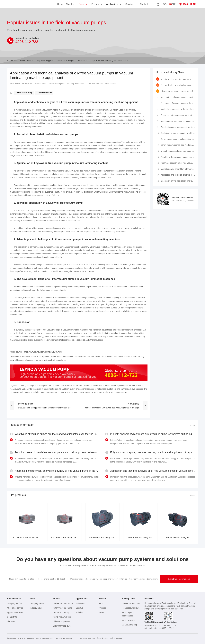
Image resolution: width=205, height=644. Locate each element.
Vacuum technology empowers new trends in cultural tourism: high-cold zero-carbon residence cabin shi (176, 97)
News (72, 4)
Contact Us (12, 617)
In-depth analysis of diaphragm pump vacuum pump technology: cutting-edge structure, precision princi (176, 151)
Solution (79, 613)
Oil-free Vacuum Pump (63, 604)
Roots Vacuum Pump (62, 617)
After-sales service (15, 608)
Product (85, 4)
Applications (102, 4)
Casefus (79, 608)
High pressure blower (131, 608)
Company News (37, 604)
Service (119, 4)
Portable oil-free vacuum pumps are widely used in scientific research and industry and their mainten (176, 157)
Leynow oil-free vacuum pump (19, 5)
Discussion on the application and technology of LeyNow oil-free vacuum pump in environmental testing (176, 181)
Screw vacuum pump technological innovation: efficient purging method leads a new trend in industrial (176, 139)
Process (102, 608)
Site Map (11, 622)
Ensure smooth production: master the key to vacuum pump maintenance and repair (176, 115)
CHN (173, 4)
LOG (164, 4)
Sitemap (118, 638)
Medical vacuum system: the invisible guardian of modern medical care (176, 109)
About (59, 4)
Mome (192, 425)
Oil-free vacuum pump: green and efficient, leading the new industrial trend (176, 91)
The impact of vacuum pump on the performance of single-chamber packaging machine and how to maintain (176, 103)
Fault (101, 604)
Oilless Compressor (61, 622)
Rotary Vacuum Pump (62, 608)
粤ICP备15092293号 (105, 638)
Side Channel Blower (62, 626)
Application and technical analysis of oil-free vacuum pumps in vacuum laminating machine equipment (176, 175)
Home (50, 4)
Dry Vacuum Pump (61, 613)
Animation (80, 604)
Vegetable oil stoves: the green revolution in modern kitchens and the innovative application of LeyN (176, 79)
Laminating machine (44, 93)
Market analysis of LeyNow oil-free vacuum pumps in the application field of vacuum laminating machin (176, 169)
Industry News (39, 60)
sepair (101, 613)
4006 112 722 (188, 4)
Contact (134, 4)
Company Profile (14, 604)
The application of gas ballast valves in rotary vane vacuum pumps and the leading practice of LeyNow (176, 85)
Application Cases (15, 613)
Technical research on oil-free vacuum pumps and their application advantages (176, 163)
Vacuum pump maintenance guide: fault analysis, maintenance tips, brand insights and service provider (176, 121)
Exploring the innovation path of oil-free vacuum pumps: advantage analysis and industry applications (176, 133)
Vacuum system (129, 620)
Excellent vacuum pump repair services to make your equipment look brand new (176, 127)
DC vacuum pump (129, 625)
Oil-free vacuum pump (24, 93)
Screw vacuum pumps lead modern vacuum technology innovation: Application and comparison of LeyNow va (176, 145)
